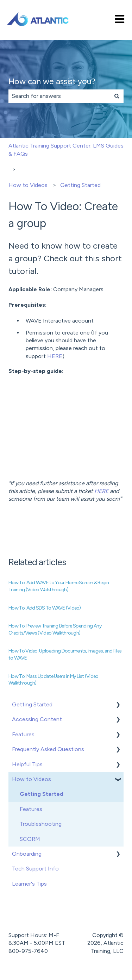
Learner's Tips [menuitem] (29, 884)
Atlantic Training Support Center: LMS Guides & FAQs (66, 149)
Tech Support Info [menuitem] (35, 869)
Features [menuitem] (23, 734)
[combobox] (59, 96)
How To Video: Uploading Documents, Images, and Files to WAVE (65, 654)
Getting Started (80, 185)
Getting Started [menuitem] (32, 704)
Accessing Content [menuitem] (37, 719)
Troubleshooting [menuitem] (41, 824)
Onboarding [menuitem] (27, 854)
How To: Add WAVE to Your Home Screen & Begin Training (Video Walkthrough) (59, 586)
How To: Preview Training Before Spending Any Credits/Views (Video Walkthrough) (55, 629)
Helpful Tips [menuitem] (27, 764)
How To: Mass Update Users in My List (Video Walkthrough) (54, 680)
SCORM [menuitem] (30, 839)
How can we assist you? (52, 81)
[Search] (117, 96)
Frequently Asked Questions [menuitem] (48, 749)
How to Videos (28, 185)
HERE (55, 356)
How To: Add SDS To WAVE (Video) (45, 608)
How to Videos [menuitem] (32, 779)
